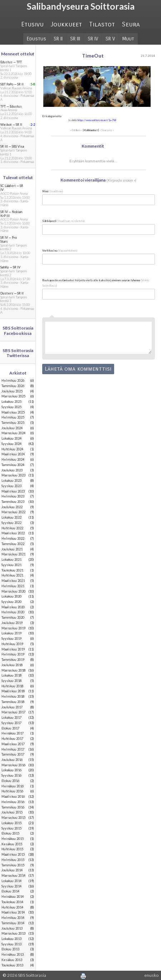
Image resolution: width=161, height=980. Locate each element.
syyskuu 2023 (11, 486)
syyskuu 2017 (11, 723)
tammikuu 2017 (13, 754)
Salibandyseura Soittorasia (81, 6)
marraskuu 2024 (13, 433)
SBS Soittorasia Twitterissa (18, 353)
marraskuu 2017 (13, 712)
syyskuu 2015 (11, 828)
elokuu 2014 (10, 891)
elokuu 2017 (10, 728)
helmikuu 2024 (13, 459)
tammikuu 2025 (13, 423)
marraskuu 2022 (13, 512)
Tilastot (102, 24)
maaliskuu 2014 (13, 912)
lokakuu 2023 (11, 481)
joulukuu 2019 (12, 623)
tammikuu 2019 (13, 660)
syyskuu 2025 (11, 407)
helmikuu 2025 (13, 417)
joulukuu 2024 (12, 428)
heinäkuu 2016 (13, 786)
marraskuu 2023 (13, 475)
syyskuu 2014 (11, 886)
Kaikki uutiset (91, 130)
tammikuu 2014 (13, 923)
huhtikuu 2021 (12, 575)
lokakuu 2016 (11, 770)
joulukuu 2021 (12, 549)
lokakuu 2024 (11, 438)
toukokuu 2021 (12, 570)
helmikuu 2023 (13, 496)
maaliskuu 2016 (13, 796)
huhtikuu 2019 (12, 644)
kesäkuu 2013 (12, 960)
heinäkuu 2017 (13, 733)
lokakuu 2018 (11, 675)
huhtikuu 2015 (12, 849)
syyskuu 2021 (11, 565)
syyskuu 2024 (11, 444)
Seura (131, 24)
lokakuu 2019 (11, 633)
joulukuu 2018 (12, 665)
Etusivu (32, 24)
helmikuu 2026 (13, 380)
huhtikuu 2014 (12, 907)
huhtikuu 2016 (12, 791)
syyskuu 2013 (11, 944)
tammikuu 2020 (13, 617)
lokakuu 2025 (11, 402)
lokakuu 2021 (11, 560)
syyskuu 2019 (11, 639)
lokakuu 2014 (11, 881)
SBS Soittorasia (32, 975)
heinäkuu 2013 (13, 954)
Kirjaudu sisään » (121, 180)
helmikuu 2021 (13, 586)
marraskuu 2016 (13, 765)
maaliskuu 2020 (13, 607)
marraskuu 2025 (13, 396)
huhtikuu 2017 (12, 739)
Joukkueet (66, 24)
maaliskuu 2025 (13, 412)
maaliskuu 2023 (13, 491)
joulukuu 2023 (12, 470)
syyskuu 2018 (11, 681)
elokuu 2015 (10, 833)
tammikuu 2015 (13, 865)
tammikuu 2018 (13, 702)
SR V (110, 39)
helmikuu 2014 (13, 918)
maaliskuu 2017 (13, 744)
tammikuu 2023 (13, 502)
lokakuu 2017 (11, 717)
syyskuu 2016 (11, 775)
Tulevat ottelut (18, 177)
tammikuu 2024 (13, 465)
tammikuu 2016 (13, 807)
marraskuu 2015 (13, 818)
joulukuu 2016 (12, 760)
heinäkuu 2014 (13, 897)
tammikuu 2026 (13, 386)
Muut (128, 39)
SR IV (93, 39)
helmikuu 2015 (13, 860)
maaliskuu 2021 (13, 581)
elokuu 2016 (10, 781)
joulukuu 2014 (12, 870)
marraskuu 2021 (13, 554)
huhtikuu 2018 (12, 686)
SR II (58, 39)
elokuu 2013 (10, 949)
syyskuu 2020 (11, 602)
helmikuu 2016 (13, 802)
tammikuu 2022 (13, 544)
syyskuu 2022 (11, 523)
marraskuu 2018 (13, 670)
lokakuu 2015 (11, 823)
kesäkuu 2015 (12, 844)
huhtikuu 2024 (12, 449)
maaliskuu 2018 (13, 691)
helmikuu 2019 (13, 654)
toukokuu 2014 (12, 902)
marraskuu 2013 (13, 933)
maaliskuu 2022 (13, 533)
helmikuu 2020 (13, 612)
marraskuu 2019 (13, 628)
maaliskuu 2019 (13, 649)
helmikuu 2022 (13, 538)
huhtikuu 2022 (12, 528)
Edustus (36, 39)
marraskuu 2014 (13, 875)
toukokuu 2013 (12, 965)
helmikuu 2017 (13, 749)
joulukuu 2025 (12, 391)
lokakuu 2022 (11, 517)
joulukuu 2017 (12, 707)
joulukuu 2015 (12, 812)
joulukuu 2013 (12, 928)
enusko (151, 975)
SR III (75, 39)
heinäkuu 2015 (13, 839)
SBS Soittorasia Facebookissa (18, 330)
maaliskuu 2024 (13, 454)
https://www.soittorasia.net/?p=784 (97, 120)
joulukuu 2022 (12, 507)
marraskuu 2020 (13, 591)
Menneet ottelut (18, 54)
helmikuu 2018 (13, 696)
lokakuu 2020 (11, 596)
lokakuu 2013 (11, 939)
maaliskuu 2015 (13, 854)
